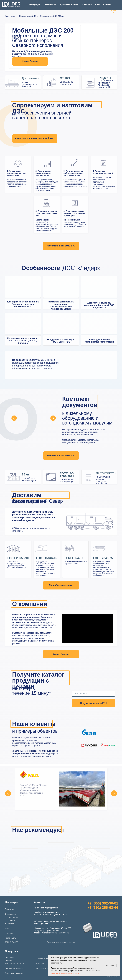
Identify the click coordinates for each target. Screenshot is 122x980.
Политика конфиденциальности (61, 942)
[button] (61, 246)
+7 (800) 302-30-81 (103, 903)
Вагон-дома (10, 16)
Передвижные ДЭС (28, 16)
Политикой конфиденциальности (65, 973)
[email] (93, 694)
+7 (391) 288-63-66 (103, 907)
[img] (23, 287)
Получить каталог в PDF (93, 703)
